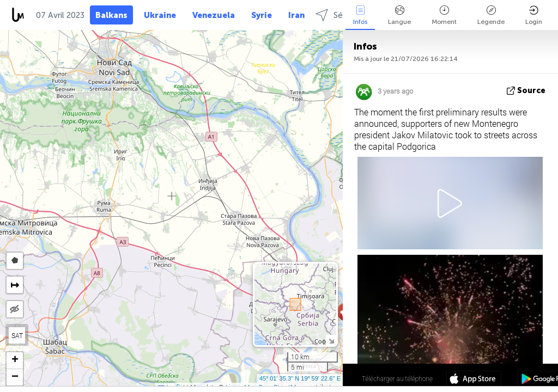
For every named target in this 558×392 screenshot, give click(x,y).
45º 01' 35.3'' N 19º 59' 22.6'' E (300, 378)
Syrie (262, 15)
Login (534, 16)
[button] (15, 361)
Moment (444, 16)
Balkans (111, 15)
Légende (491, 16)
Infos (360, 16)
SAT (17, 335)
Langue (399, 16)
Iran (296, 15)
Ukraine (160, 15)
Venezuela (214, 15)
